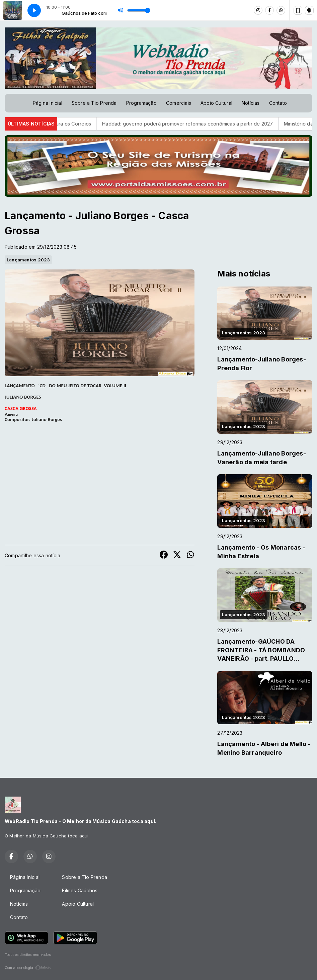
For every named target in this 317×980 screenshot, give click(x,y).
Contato (278, 103)
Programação (141, 103)
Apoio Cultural (216, 103)
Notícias (251, 103)
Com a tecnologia (28, 968)
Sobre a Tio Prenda (94, 103)
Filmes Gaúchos (80, 890)
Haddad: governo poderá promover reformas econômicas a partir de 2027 (196, 124)
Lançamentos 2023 (28, 260)
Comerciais (179, 103)
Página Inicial (48, 103)
